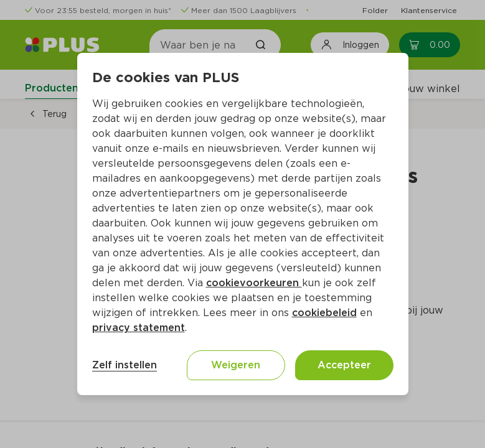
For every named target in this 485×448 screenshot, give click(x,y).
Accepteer (344, 365)
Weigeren (236, 365)
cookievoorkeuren (254, 283)
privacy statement (139, 328)
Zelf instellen (125, 365)
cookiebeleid (324, 313)
